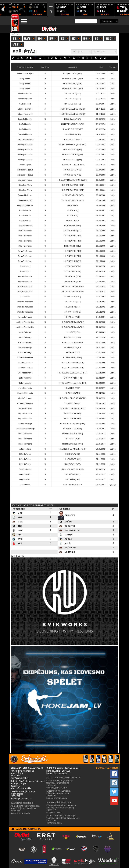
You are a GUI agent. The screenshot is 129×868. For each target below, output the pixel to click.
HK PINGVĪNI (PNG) (73, 226)
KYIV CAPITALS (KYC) (73, 485)
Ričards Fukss (25, 454)
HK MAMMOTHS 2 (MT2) (73, 79)
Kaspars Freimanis (25, 393)
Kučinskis (70, 548)
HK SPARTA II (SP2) (73, 94)
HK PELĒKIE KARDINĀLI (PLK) (73, 408)
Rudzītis (69, 526)
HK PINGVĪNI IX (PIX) (73, 231)
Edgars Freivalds (25, 413)
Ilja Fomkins (25, 297)
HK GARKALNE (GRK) (73, 429)
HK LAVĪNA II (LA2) (73, 474)
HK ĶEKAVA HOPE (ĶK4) (73, 155)
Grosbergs (71, 530)
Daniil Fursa (25, 485)
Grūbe (68, 522)
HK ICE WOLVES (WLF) (73, 139)
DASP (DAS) (73, 205)
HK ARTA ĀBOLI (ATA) (73, 347)
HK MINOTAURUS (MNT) (73, 434)
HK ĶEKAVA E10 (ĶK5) (73, 150)
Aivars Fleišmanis (25, 226)
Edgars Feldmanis (25, 109)
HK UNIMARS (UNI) (73, 134)
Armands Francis (25, 317)
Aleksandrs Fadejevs (25, 73)
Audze (68, 539)
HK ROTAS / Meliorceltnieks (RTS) (73, 383)
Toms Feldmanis (25, 134)
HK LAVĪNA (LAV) (73, 479)
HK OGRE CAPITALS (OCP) (73, 185)
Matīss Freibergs (25, 347)
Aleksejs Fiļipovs (25, 180)
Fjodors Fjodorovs (25, 195)
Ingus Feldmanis (25, 119)
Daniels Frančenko (25, 302)
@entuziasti (17, 556)
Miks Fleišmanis (25, 231)
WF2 (20, 539)
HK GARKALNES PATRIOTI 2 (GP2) (73, 180)
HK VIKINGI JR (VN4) (73, 413)
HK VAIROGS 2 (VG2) (73, 170)
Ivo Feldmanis (25, 124)
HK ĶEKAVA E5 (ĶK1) (73, 459)
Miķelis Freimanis (25, 398)
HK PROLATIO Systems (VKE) (73, 424)
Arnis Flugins (25, 266)
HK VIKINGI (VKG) (73, 388)
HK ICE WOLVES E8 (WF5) (73, 195)
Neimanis (69, 552)
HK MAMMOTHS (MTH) (73, 84)
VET (18, 45)
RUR (20, 517)
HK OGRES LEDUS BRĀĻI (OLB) (73, 398)
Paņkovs (69, 515)
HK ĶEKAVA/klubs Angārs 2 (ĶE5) (73, 144)
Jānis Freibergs (25, 337)
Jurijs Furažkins (25, 474)
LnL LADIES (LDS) (73, 332)
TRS (20, 543)
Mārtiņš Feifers (25, 104)
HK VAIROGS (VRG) (73, 297)
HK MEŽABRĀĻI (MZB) (73, 358)
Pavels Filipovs (25, 165)
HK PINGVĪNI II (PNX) (73, 236)
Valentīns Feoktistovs (25, 139)
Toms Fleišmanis (25, 251)
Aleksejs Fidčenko (25, 144)
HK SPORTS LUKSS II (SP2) (73, 165)
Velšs (68, 543)
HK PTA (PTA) (73, 210)
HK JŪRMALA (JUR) (73, 119)
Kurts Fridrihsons (25, 434)
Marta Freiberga (25, 332)
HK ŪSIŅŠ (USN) (73, 353)
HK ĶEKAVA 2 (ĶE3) (73, 464)
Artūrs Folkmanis (25, 276)
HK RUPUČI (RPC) (73, 393)
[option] (17, 9)
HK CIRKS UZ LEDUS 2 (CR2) (73, 109)
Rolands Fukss (25, 469)
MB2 (20, 513)
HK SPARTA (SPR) (73, 307)
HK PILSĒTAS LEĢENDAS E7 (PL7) (73, 373)
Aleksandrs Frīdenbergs (25, 429)
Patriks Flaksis (25, 210)
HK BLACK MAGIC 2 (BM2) (73, 469)
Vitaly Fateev (25, 79)
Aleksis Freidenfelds (25, 358)
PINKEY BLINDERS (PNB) (73, 342)
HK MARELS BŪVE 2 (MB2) (73, 124)
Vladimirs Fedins (25, 94)
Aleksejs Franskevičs (25, 322)
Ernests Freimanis (25, 373)
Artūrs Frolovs (25, 449)
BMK (20, 530)
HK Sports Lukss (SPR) (73, 73)
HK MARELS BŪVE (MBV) (73, 129)
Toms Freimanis (25, 408)
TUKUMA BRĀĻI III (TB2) (73, 378)
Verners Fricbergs (25, 424)
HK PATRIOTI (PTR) (73, 276)
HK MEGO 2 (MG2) (73, 403)
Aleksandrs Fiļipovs (25, 170)
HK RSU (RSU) (73, 221)
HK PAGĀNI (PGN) (73, 317)
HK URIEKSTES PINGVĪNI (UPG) (73, 449)
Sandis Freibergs (25, 353)
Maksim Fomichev (25, 287)
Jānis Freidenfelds (25, 363)
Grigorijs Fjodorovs (25, 205)
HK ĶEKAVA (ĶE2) (73, 454)
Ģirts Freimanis (25, 378)
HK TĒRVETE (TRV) (73, 104)
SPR (20, 535)
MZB (20, 522)
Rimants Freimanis (25, 403)
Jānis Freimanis (25, 388)
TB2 (20, 526)
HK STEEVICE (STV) (73, 266)
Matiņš (68, 535)
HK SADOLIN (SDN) (73, 337)
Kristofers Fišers (25, 185)
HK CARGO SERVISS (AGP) (73, 322)
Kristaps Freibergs (25, 342)
